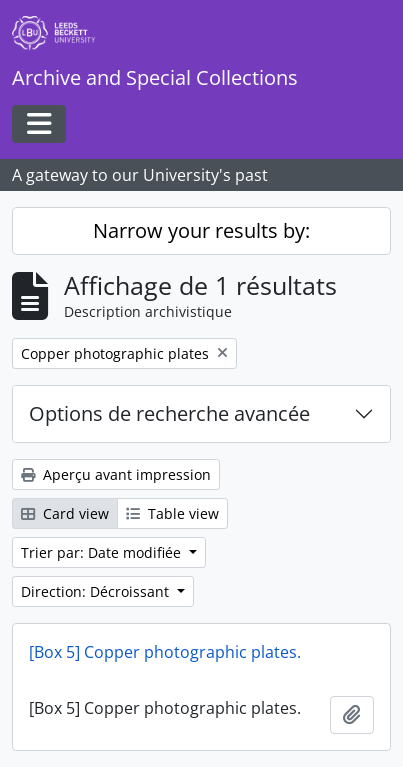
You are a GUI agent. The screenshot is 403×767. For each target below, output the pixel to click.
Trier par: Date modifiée (103, 552)
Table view (172, 513)
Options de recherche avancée (169, 413)
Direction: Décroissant (97, 591)
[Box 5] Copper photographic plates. (165, 652)
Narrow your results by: (201, 230)
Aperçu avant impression (116, 474)
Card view (65, 513)
